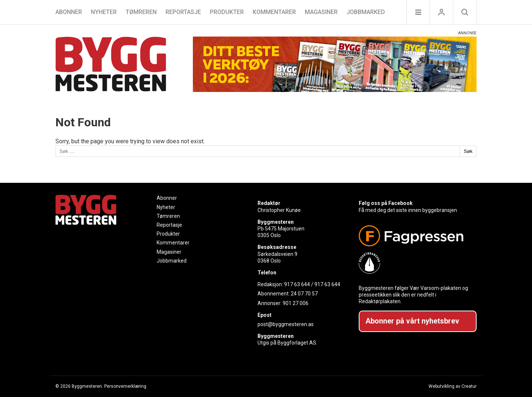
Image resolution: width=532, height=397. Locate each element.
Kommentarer (274, 12)
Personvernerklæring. (126, 386)
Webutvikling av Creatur (453, 386)
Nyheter (104, 12)
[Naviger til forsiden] (111, 65)
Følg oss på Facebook (386, 203)
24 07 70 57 (304, 294)
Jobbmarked (366, 12)
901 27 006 (296, 303)
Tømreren (141, 12)
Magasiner (321, 12)
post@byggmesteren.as (286, 324)
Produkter (227, 12)
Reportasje (183, 12)
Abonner (69, 12)
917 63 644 (297, 284)
